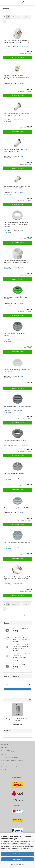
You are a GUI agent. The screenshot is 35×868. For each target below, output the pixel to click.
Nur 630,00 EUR (18, 725)
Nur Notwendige (17, 859)
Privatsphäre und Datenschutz (9, 767)
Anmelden (18, 689)
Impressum (4, 748)
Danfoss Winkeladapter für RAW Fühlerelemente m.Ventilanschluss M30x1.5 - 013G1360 (17, 77)
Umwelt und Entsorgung (8, 751)
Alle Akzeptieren (17, 854)
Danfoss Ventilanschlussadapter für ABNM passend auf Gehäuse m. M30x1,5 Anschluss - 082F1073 (17, 224)
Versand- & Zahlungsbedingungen (10, 757)
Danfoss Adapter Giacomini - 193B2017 (16, 441)
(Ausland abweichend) (22, 47)
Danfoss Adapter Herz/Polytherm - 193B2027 (17, 542)
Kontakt (3, 754)
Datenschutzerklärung (12, 850)
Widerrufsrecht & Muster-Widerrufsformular (13, 760)
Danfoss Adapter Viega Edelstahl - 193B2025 (17, 508)
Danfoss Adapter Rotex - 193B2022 (14, 473)
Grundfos (7, 735)
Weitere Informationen (18, 864)
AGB (3, 764)
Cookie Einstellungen (7, 770)
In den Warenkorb (18, 57)
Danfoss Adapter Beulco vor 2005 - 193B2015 (17, 406)
